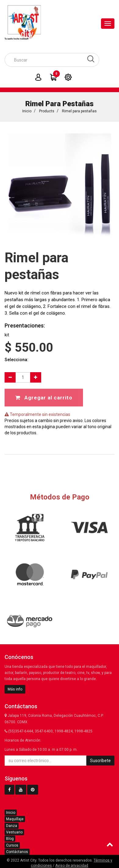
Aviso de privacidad (72, 866)
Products (47, 111)
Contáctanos (17, 852)
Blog (10, 839)
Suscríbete (100, 761)
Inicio (27, 111)
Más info (15, 689)
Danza (12, 826)
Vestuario (14, 832)
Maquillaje (15, 819)
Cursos (12, 845)
